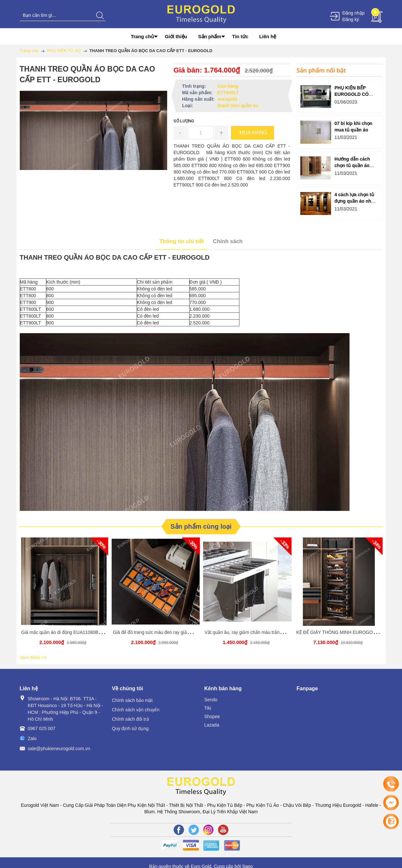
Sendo (211, 700)
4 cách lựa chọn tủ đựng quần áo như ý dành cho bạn (354, 201)
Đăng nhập (354, 13)
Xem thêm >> (33, 658)
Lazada (212, 725)
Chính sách (228, 241)
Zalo (32, 738)
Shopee (212, 716)
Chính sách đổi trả (131, 719)
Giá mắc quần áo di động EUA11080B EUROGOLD (74, 632)
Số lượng (184, 121)
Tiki (208, 708)
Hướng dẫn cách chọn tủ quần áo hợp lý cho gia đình (355, 165)
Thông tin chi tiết (182, 241)
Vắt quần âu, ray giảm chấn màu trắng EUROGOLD (257, 632)
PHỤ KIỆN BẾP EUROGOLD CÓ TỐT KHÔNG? (351, 94)
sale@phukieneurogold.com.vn (59, 749)
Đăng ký (351, 19)
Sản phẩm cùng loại (201, 526)
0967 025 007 (42, 728)
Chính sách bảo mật (132, 700)
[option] (64, 595)
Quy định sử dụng (130, 728)
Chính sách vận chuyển (136, 710)
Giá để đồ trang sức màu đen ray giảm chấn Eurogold (167, 632)
